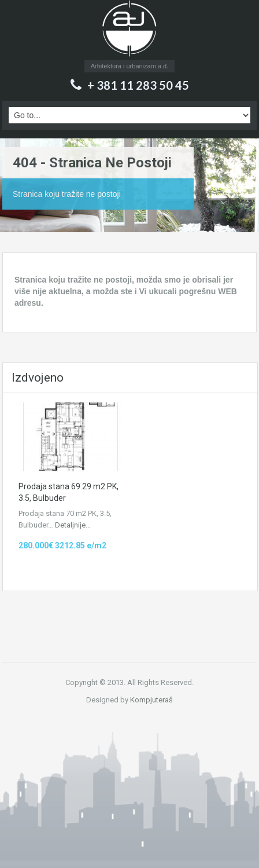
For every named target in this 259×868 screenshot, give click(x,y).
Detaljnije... (73, 525)
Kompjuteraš (151, 700)
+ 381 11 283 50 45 (138, 85)
